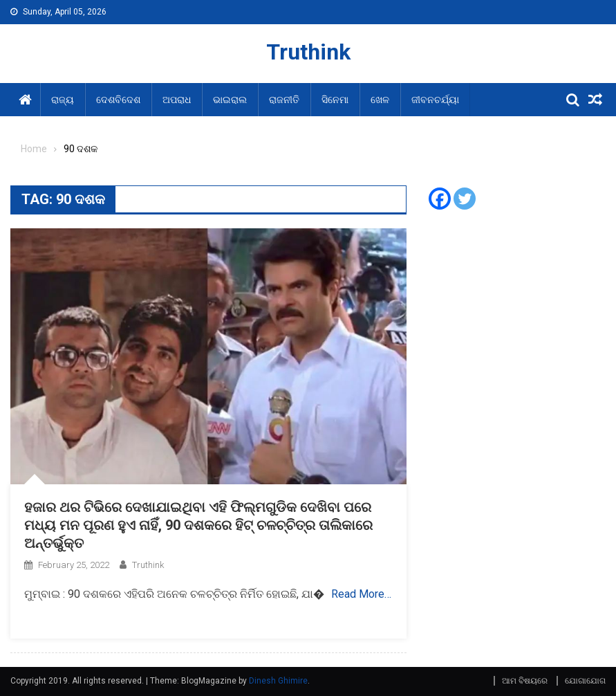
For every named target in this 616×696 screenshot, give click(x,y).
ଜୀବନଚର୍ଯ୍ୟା (435, 100)
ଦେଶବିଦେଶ (118, 100)
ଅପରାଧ (177, 100)
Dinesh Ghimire (278, 681)
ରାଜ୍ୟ (63, 100)
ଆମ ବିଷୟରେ (525, 681)
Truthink (308, 52)
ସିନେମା (335, 100)
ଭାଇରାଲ (230, 100)
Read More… (361, 594)
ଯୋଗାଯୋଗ (585, 681)
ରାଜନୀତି (284, 100)
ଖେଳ (380, 100)
